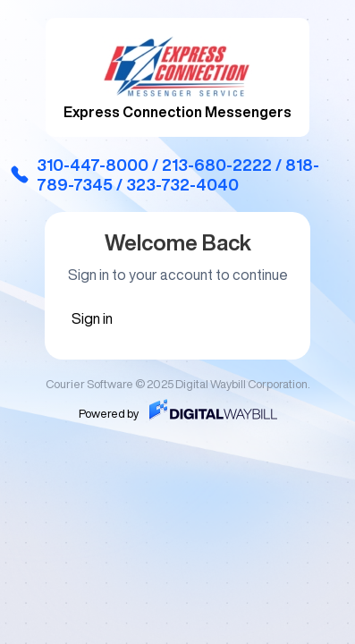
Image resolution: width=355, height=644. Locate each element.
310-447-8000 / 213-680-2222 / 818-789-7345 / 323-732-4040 (164, 174)
